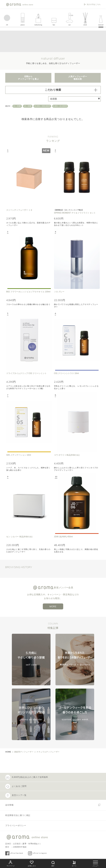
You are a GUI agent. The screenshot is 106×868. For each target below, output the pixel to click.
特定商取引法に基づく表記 (18, 815)
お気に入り (32, 863)
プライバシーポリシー (16, 826)
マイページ (11, 863)
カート (74, 863)
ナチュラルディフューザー (48, 752)
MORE (53, 606)
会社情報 (9, 805)
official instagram (40, 853)
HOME (8, 752)
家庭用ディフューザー (24, 752)
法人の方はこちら (94, 4)
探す (53, 863)
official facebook (17, 853)
